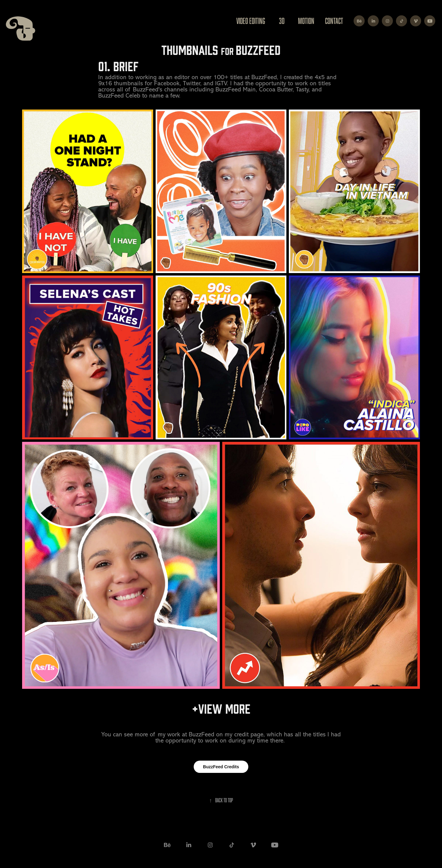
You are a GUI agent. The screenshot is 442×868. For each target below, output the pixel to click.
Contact (334, 21)
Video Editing (251, 21)
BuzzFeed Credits (221, 767)
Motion (306, 21)
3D (282, 21)
